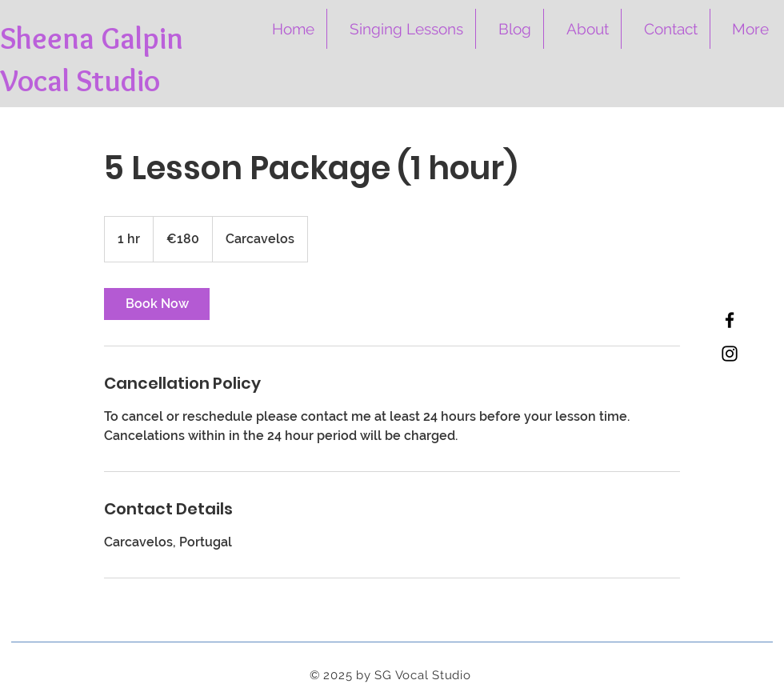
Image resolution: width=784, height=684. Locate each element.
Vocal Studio (80, 80)
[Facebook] (730, 320)
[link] (157, 304)
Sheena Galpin (92, 38)
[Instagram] (730, 354)
